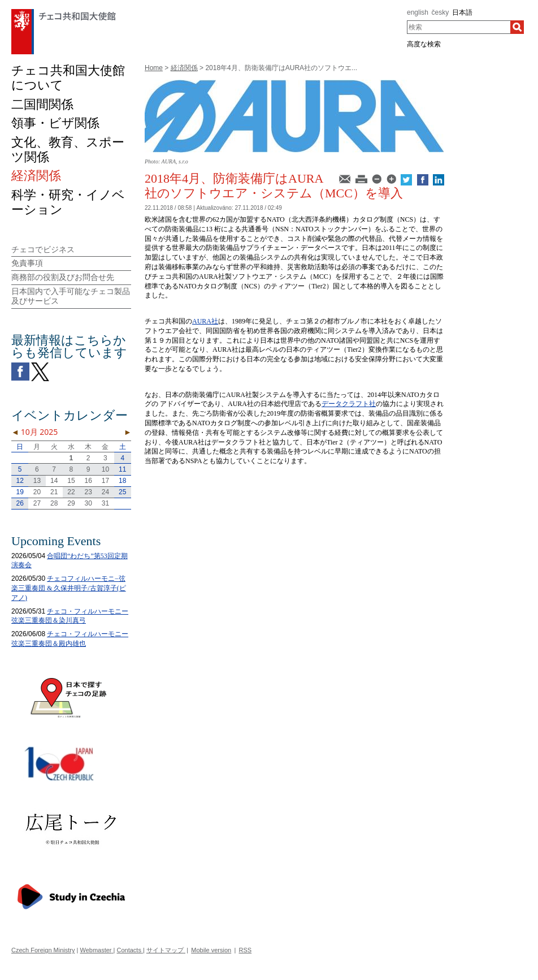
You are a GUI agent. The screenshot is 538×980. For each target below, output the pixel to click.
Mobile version (211, 950)
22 (71, 492)
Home (154, 68)
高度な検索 (424, 44)
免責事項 (27, 263)
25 (122, 492)
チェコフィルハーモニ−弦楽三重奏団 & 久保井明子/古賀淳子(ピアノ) (69, 588)
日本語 (462, 12)
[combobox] (459, 27)
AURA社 (205, 321)
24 (105, 492)
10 (105, 469)
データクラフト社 (349, 404)
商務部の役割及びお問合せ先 (63, 277)
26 (19, 503)
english (418, 12)
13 (37, 481)
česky (441, 12)
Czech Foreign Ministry (43, 950)
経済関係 (184, 68)
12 (19, 481)
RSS (246, 950)
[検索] (517, 27)
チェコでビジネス (43, 249)
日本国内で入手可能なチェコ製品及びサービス (71, 296)
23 (88, 492)
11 (122, 469)
